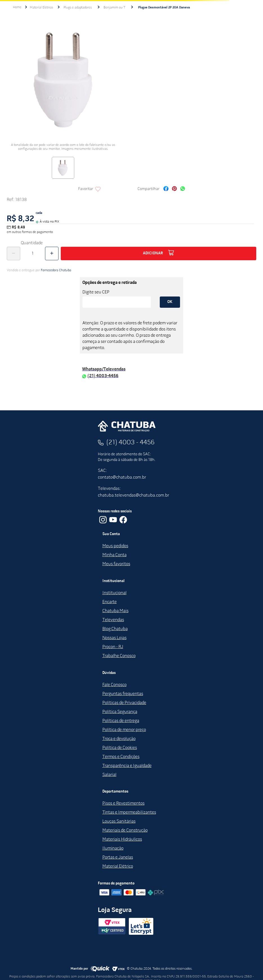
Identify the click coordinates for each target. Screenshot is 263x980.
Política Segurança (120, 712)
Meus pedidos (115, 546)
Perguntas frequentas (123, 694)
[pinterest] (174, 189)
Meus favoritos (116, 564)
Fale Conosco (114, 685)
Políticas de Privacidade (124, 703)
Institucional (114, 593)
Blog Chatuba (115, 629)
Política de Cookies (120, 748)
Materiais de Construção (125, 830)
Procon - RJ (113, 647)
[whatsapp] (183, 189)
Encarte (110, 602)
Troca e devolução (119, 739)
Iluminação (113, 848)
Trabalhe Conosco (119, 656)
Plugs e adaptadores (78, 8)
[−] (14, 254)
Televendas (113, 620)
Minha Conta (114, 555)
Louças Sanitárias (119, 821)
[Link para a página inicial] (17, 7)
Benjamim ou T (114, 8)
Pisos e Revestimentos (123, 804)
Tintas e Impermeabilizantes (129, 812)
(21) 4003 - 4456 (131, 443)
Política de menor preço (124, 730)
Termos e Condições (121, 757)
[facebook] (166, 189)
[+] (52, 254)
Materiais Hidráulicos (122, 839)
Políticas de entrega (121, 721)
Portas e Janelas (118, 857)
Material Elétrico (41, 8)
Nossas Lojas (114, 638)
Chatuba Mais (115, 611)
